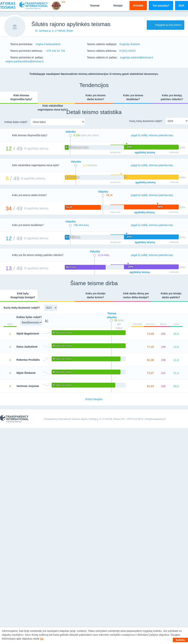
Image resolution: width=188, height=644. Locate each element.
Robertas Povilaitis (28, 360)
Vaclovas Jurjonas (28, 386)
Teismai (92, 5)
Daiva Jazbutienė (27, 347)
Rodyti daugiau (94, 399)
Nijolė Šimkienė (26, 373)
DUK (182, 6)
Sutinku (180, 640)
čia (42, 639)
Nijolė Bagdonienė (28, 334)
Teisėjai (115, 5)
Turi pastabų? (161, 6)
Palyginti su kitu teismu (166, 25)
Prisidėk (138, 6)
